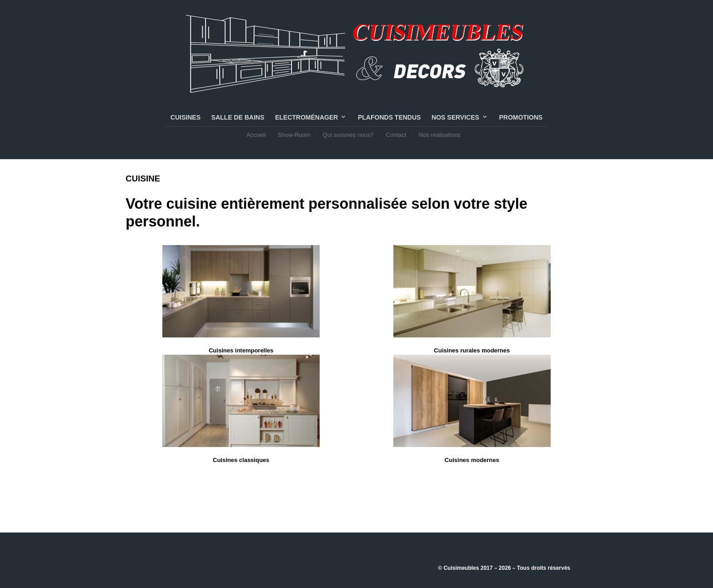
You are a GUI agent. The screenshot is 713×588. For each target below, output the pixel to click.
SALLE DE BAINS (238, 117)
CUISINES (186, 117)
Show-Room (294, 135)
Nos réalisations (439, 135)
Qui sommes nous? (348, 135)
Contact (396, 135)
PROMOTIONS (521, 117)
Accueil (256, 135)
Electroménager (306, 117)
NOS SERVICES (455, 117)
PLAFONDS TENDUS (389, 117)
